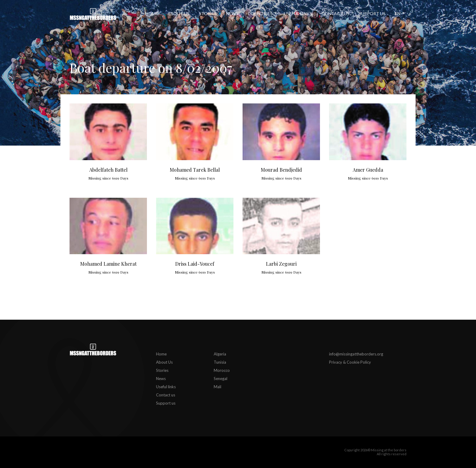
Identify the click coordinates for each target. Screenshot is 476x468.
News (232, 13)
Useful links (298, 13)
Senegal (221, 379)
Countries (260, 13)
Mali (218, 387)
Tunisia (220, 362)
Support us (372, 13)
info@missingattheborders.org (356, 354)
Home (152, 13)
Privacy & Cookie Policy (350, 362)
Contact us (335, 13)
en (398, 13)
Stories (208, 13)
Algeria (220, 354)
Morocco (222, 370)
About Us (178, 13)
